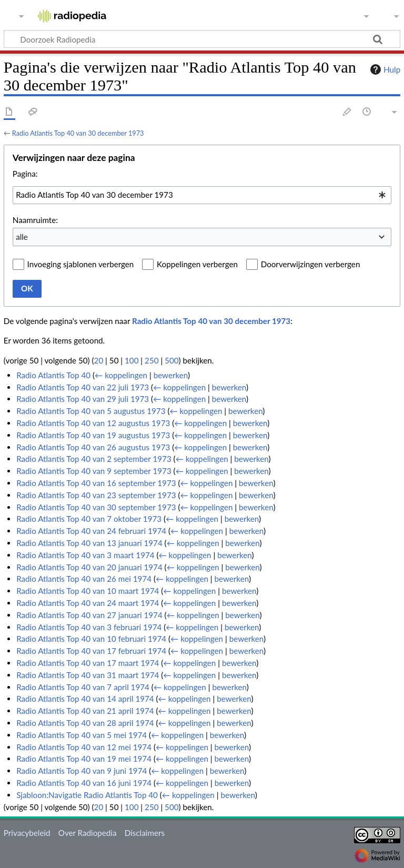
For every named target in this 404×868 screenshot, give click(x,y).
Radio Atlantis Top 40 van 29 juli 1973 (83, 399)
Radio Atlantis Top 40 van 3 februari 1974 (89, 627)
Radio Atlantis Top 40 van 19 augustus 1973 (93, 435)
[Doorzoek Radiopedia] (202, 39)
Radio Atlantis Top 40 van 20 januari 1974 (89, 567)
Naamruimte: (35, 220)
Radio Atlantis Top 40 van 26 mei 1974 (84, 579)
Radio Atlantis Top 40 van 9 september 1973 (94, 471)
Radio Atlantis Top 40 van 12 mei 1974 (84, 747)
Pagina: (25, 174)
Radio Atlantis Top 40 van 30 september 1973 (96, 507)
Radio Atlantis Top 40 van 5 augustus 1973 (91, 411)
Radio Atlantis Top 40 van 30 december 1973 (78, 133)
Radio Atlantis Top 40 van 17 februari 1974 (91, 651)
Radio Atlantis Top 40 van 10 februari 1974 (91, 639)
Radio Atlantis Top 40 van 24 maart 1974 (88, 603)
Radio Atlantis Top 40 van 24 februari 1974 (91, 531)
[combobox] (202, 195)
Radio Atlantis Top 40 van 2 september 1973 (94, 459)
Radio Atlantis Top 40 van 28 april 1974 (85, 723)
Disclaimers (145, 833)
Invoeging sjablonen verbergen (81, 264)
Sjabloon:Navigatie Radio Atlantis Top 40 (87, 795)
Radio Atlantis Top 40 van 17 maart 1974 (88, 663)
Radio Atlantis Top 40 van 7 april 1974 (83, 687)
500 (171, 360)
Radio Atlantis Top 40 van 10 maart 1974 (88, 591)
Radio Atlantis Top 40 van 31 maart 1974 (88, 675)
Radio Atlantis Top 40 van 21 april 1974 (85, 711)
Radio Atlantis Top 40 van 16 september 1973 (96, 483)
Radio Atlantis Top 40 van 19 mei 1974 (84, 759)
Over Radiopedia (88, 833)
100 (132, 360)
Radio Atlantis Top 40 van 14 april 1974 (85, 699)
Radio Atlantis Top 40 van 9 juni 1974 (82, 771)
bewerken (171, 375)
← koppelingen (121, 375)
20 (99, 360)
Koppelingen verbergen (197, 264)
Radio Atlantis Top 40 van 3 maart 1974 (85, 555)
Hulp (384, 69)
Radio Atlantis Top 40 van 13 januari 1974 (89, 543)
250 (151, 360)
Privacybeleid (27, 833)
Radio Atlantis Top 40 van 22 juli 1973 (83, 387)
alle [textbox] (22, 237)
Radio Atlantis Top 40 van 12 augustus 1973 (93, 423)
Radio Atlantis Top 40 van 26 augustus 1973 (93, 447)
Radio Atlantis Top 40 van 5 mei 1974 (82, 735)
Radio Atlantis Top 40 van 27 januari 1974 (89, 615)
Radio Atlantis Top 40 (53, 375)
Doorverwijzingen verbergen (311, 264)
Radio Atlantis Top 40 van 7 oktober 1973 (89, 519)
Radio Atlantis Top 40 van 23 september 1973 (96, 495)
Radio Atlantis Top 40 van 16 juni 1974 (84, 783)
